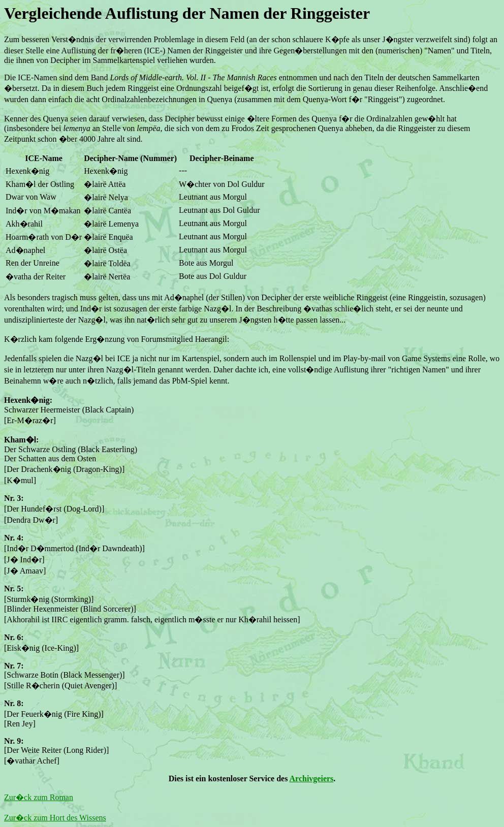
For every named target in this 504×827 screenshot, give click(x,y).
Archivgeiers (312, 778)
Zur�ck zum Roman (39, 797)
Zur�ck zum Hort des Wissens (55, 818)
